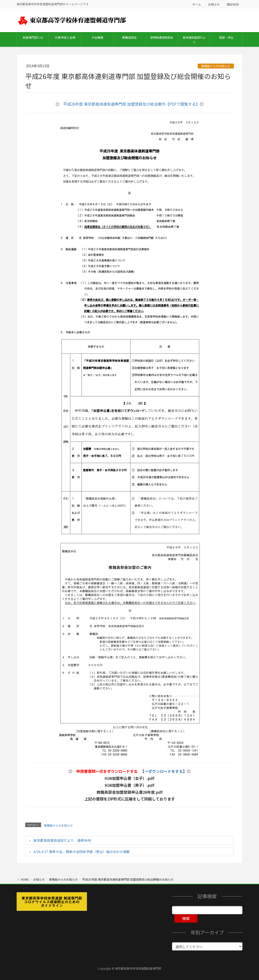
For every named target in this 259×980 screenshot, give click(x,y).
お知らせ (214, 4)
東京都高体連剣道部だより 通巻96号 (62, 840)
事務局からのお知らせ (216, 66)
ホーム (197, 4)
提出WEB (233, 4)
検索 (186, 918)
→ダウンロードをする (164, 771)
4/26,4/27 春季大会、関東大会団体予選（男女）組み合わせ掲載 (82, 852)
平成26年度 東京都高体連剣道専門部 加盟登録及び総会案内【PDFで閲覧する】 (131, 104)
